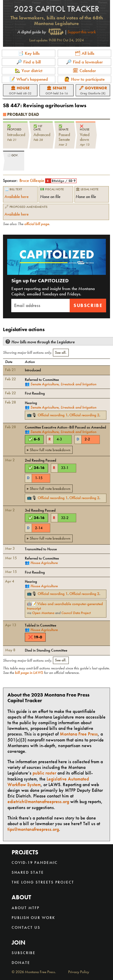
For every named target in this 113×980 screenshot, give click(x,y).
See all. (61, 353)
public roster (44, 773)
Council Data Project (76, 613)
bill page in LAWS (29, 673)
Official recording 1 (53, 415)
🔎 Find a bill (29, 62)
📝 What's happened (29, 79)
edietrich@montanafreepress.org (38, 801)
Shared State (28, 872)
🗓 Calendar (84, 71)
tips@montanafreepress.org (33, 829)
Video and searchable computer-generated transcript (65, 606)
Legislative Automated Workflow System (48, 782)
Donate (21, 963)
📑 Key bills (29, 53)
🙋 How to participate (84, 79)
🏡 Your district (29, 71)
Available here (17, 197)
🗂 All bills (84, 53)
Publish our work (33, 918)
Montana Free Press (79, 734)
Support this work (81, 32)
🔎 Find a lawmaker (84, 62)
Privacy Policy (79, 972)
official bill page (37, 224)
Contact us (26, 927)
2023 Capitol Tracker (57, 9)
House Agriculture (44, 563)
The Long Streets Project (43, 882)
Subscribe (88, 305)
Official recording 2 (84, 415)
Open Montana (43, 613)
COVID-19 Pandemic (35, 863)
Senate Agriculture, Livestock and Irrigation (63, 384)
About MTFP (26, 908)
